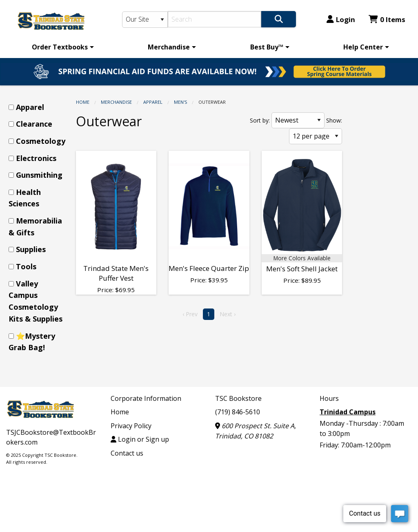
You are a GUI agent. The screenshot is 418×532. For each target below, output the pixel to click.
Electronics (36, 158)
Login (341, 19)
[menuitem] (61, 47)
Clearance (34, 124)
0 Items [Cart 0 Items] (387, 19)
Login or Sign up (140, 439)
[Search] (215, 19)
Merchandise (169, 47)
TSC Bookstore (238, 398)
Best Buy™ (267, 47)
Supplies (31, 249)
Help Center (363, 47)
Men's (180, 102)
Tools (26, 266)
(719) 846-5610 (238, 412)
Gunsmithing (39, 175)
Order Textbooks (60, 47)
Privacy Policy (131, 426)
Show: (334, 120)
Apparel (153, 102)
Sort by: (260, 120)
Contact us (127, 453)
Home (83, 102)
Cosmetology (41, 141)
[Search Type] (145, 20)
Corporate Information (146, 398)
